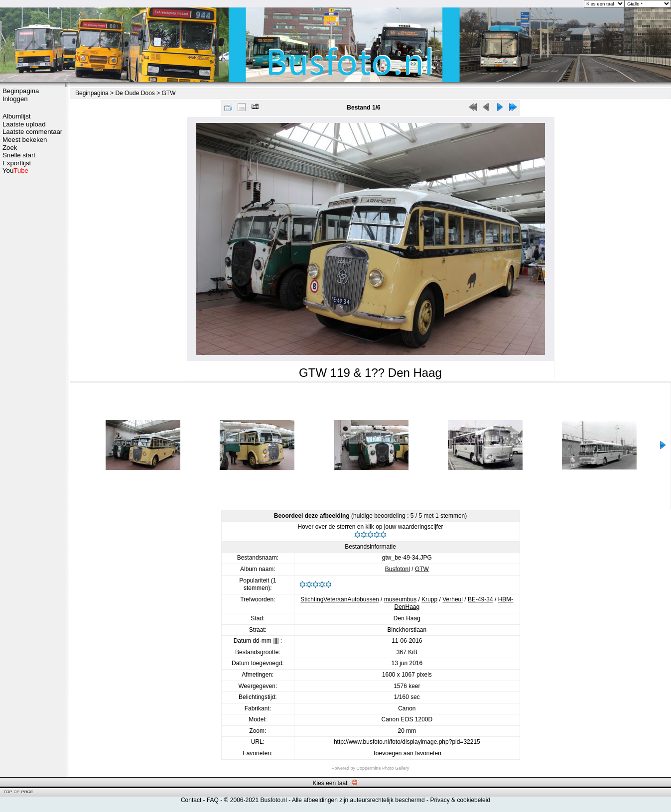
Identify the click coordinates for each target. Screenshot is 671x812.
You (15, 171)
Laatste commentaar (32, 132)
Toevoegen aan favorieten (407, 753)
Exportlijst (17, 163)
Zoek (10, 148)
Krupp (429, 599)
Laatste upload (24, 124)
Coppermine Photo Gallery (383, 768)
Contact (191, 800)
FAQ (213, 800)
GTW (169, 93)
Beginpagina (21, 91)
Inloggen (15, 99)
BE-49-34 (480, 599)
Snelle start (19, 155)
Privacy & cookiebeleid (460, 800)
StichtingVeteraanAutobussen (339, 599)
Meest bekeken (25, 140)
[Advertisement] (32, 213)
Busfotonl (398, 569)
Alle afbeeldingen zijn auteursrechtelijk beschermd (358, 800)
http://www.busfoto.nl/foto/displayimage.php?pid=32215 (407, 742)
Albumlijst (16, 116)
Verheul (453, 599)
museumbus (400, 599)
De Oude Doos (135, 93)
